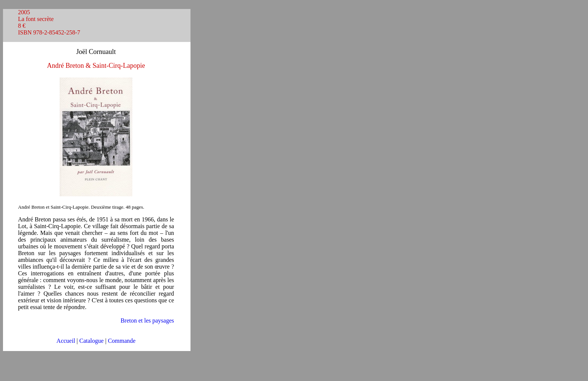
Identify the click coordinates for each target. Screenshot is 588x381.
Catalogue (92, 341)
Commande (122, 341)
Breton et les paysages (147, 320)
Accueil (66, 341)
